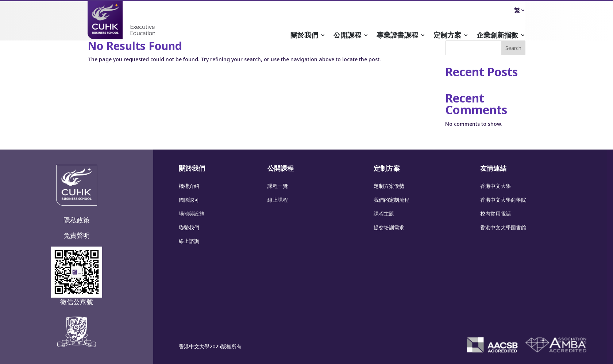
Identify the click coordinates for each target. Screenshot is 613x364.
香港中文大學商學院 (503, 200)
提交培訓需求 (389, 227)
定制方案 (447, 36)
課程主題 (384, 214)
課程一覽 (278, 186)
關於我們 (304, 36)
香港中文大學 (496, 186)
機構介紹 (189, 186)
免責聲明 (77, 235)
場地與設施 (192, 214)
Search (513, 48)
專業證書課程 (397, 36)
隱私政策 (77, 220)
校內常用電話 (496, 214)
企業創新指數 (497, 36)
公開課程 (347, 36)
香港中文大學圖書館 (503, 227)
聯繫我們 (189, 227)
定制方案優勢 (389, 186)
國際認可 (189, 200)
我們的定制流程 (392, 200)
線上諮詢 (189, 241)
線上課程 (278, 200)
